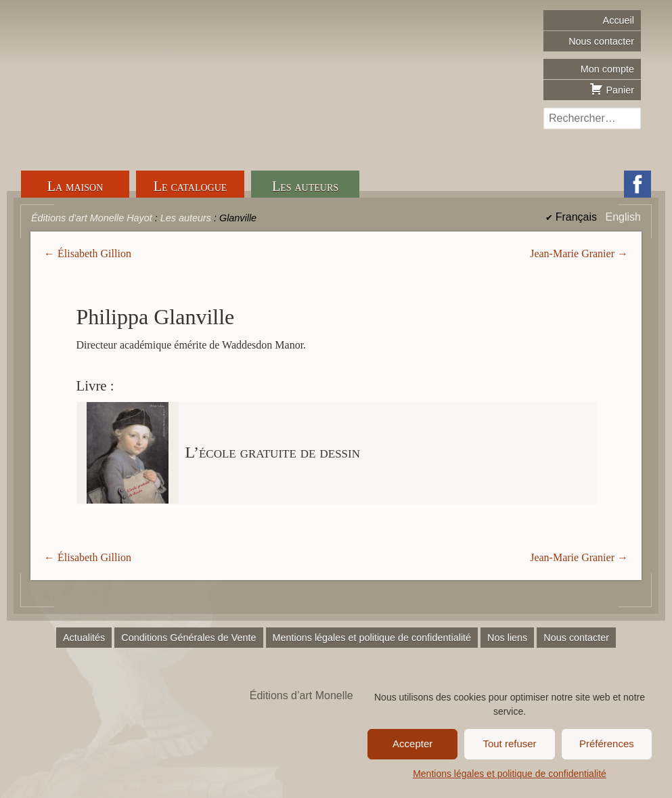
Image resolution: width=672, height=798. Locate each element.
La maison (75, 186)
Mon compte (607, 69)
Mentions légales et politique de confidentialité (510, 774)
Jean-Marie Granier (572, 253)
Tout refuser (509, 744)
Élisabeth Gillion (94, 253)
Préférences (607, 744)
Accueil (619, 20)
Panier (612, 89)
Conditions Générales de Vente (188, 638)
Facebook (637, 184)
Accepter (412, 744)
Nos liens (507, 638)
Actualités (84, 638)
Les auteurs (305, 186)
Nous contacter (601, 41)
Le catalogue (191, 186)
